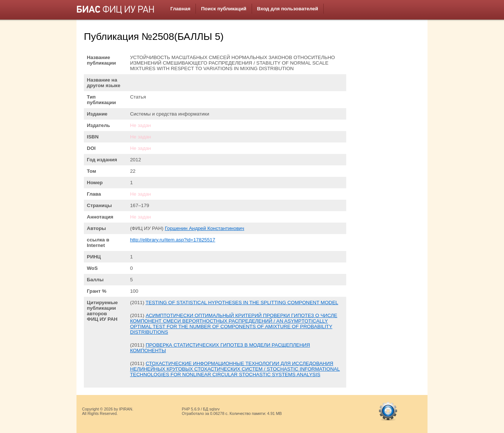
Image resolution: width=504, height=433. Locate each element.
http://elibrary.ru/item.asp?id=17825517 (173, 240)
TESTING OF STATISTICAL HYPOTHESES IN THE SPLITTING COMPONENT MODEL (242, 303)
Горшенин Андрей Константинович (205, 228)
